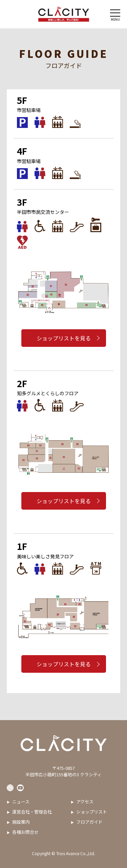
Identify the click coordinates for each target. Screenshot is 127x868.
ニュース (21, 802)
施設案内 (21, 822)
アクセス (85, 802)
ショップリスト (92, 812)
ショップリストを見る (64, 338)
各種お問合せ (25, 832)
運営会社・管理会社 (32, 812)
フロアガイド (89, 822)
